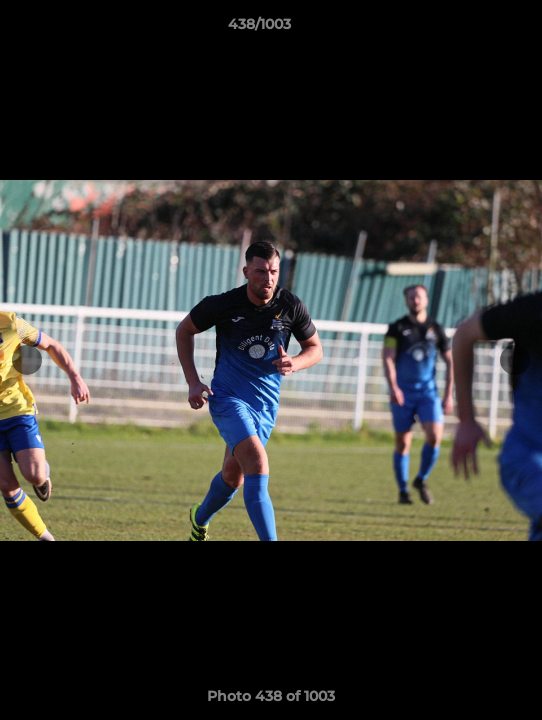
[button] (470, 29)
